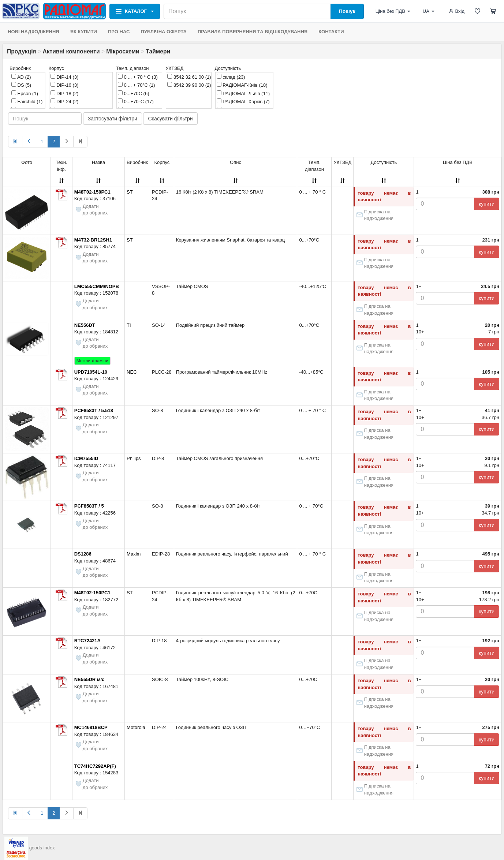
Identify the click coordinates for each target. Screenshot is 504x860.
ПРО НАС (119, 32)
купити (487, 204)
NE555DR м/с (89, 679)
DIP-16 (65, 85)
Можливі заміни (92, 361)
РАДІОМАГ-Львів (243, 93)
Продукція (22, 51)
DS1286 (83, 554)
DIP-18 (65, 93)
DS (21, 85)
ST (130, 192)
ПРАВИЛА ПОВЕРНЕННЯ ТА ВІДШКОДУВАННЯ (253, 32)
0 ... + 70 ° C (138, 77)
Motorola (136, 727)
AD (21, 77)
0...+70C (134, 93)
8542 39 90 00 (189, 85)
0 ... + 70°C (137, 85)
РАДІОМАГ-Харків (243, 101)
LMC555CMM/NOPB (97, 286)
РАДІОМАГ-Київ (242, 85)
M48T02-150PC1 (92, 192)
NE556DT (85, 325)
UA (429, 11)
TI (129, 325)
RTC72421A (87, 641)
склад (231, 77)
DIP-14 (65, 77)
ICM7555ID (86, 458)
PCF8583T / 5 (89, 506)
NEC (132, 372)
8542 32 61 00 (189, 77)
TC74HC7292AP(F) (95, 766)
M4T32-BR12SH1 (93, 240)
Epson (25, 93)
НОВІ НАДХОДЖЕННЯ (33, 32)
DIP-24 (65, 101)
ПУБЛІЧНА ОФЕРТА (164, 32)
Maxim (134, 554)
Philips (134, 458)
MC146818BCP (91, 727)
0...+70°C (136, 101)
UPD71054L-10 (91, 372)
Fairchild (27, 101)
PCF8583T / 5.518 (94, 410)
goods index (42, 848)
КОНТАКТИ (331, 32)
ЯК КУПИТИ (84, 32)
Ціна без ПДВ (393, 11)
